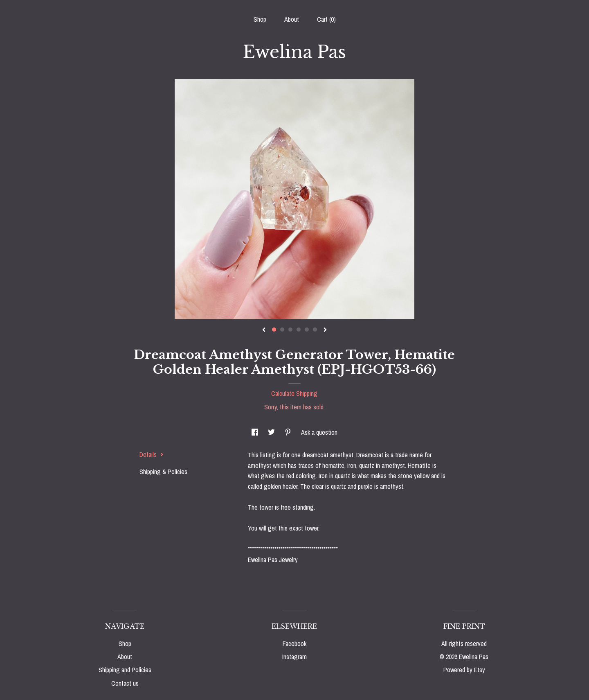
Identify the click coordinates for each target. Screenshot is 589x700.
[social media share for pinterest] (289, 432)
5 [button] (307, 330)
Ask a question (319, 432)
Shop (260, 19)
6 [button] (315, 330)
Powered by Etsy (464, 670)
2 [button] (282, 330)
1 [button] (274, 330)
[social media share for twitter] (272, 432)
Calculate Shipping (294, 393)
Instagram (294, 657)
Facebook (294, 644)
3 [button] (290, 330)
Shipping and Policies (125, 670)
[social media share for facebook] (256, 432)
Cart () (326, 19)
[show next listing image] (325, 330)
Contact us (125, 683)
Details (152, 454)
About (292, 19)
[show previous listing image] (264, 330)
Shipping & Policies (163, 472)
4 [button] (299, 330)
